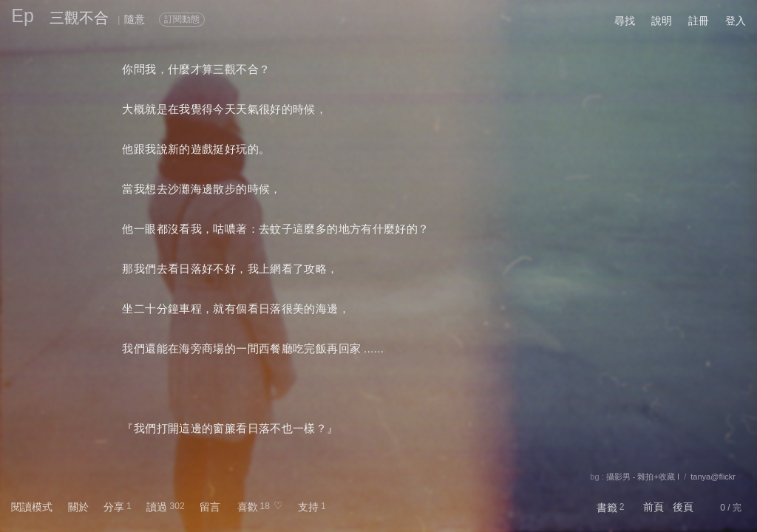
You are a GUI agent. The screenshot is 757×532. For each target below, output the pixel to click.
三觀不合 (79, 18)
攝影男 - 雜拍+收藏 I (643, 477)
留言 (210, 507)
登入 (736, 21)
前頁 (654, 507)
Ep (23, 16)
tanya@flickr (713, 477)
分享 (114, 507)
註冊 (699, 21)
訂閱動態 (182, 19)
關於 (78, 507)
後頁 (683, 507)
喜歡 (248, 507)
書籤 (607, 508)
